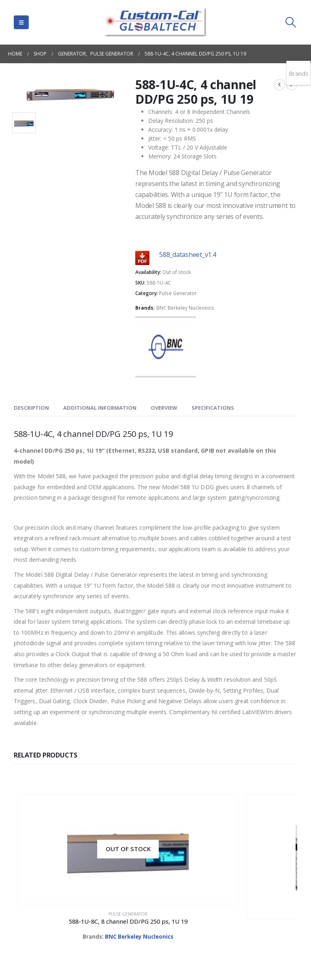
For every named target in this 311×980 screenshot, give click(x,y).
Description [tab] (31, 408)
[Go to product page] (49, 822)
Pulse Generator (178, 293)
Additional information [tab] (100, 408)
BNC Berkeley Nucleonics (185, 308)
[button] (21, 22)
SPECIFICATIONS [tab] (213, 408)
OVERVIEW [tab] (164, 408)
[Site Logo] (155, 22)
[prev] (279, 85)
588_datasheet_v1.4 (188, 255)
